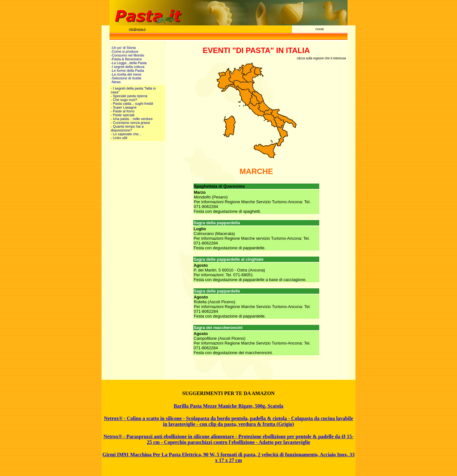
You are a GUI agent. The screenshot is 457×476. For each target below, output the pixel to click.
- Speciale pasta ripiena (129, 96)
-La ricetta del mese (126, 74)
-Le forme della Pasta (127, 70)
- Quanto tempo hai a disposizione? (127, 128)
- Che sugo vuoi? (124, 100)
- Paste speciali (123, 115)
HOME (320, 29)
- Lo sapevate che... (126, 134)
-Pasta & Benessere (126, 59)
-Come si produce (125, 51)
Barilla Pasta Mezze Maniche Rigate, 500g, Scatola (228, 406)
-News (116, 82)
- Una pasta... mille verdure (132, 119)
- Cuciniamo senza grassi (130, 123)
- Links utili (119, 138)
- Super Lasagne (124, 107)
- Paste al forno (123, 111)
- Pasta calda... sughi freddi (132, 104)
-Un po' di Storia (123, 48)
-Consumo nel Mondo (127, 55)
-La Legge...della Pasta (129, 63)
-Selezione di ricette (126, 78)
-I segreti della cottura (128, 67)
